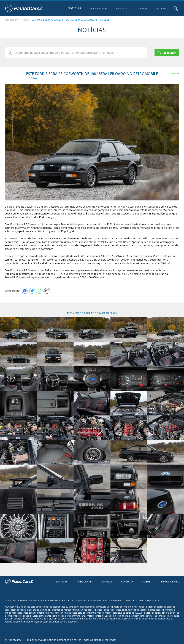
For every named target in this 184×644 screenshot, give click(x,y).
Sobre (161, 8)
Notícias (74, 8)
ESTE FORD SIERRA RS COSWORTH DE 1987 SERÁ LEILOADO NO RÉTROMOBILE (71, 20)
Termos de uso (169, 581)
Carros (121, 8)
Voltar (175, 73)
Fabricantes (99, 8)
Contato (142, 8)
